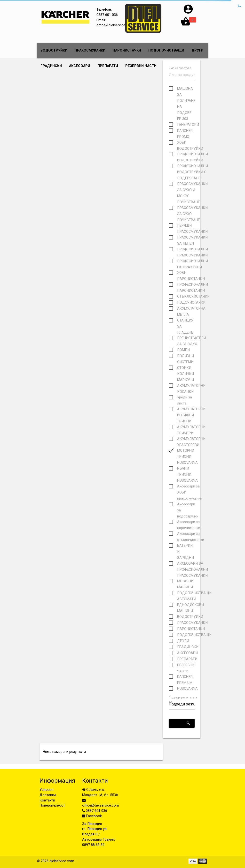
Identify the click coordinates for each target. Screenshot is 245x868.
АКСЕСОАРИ (80, 66)
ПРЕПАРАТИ (108, 66)
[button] (188, 13)
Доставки (48, 795)
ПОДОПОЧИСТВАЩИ (166, 50)
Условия (47, 790)
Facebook (92, 816)
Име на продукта (180, 68)
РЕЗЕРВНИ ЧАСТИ (141, 66)
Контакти (47, 800)
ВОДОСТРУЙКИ (54, 50)
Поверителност (52, 805)
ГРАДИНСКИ (51, 66)
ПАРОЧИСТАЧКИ (127, 50)
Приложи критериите (184, 723)
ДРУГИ (198, 50)
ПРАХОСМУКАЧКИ (90, 50)
